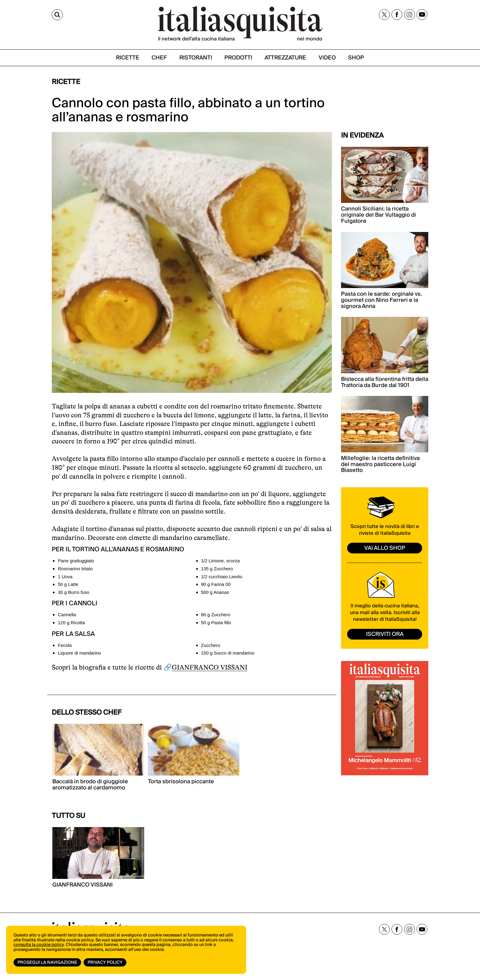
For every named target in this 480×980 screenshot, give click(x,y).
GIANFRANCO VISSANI (210, 667)
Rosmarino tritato (75, 569)
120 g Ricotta (71, 623)
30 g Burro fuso (74, 592)
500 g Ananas (215, 592)
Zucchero (211, 645)
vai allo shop (385, 548)
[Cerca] (57, 15)
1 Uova (65, 577)
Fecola (65, 645)
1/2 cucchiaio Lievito (222, 577)
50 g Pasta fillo (216, 623)
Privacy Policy (105, 963)
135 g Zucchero (217, 569)
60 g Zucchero (216, 615)
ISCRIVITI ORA (385, 634)
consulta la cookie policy (39, 945)
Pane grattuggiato (76, 561)
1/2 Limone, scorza (221, 561)
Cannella (67, 615)
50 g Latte (68, 584)
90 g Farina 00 (216, 584)
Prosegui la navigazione (47, 963)
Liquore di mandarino (79, 653)
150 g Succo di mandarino (228, 653)
